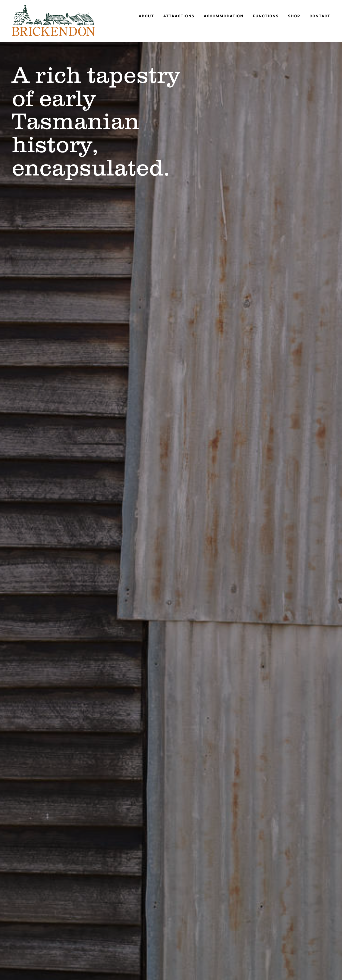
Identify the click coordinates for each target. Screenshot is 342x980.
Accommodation (224, 16)
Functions (266, 16)
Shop (294, 16)
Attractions (179, 16)
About (146, 16)
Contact (320, 16)
